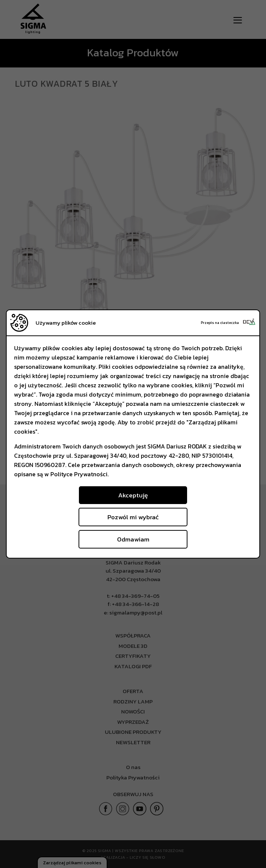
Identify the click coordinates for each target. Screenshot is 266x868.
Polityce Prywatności (79, 474)
